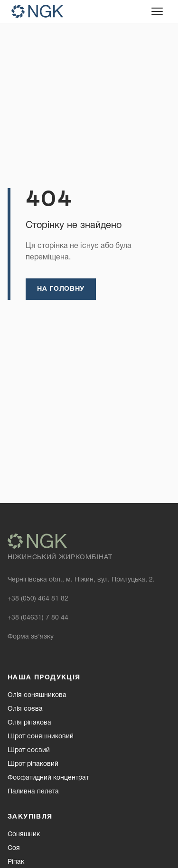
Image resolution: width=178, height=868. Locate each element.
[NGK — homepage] (37, 11)
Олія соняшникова (37, 695)
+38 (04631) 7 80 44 (38, 618)
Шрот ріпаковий (33, 764)
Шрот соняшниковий (41, 737)
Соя (14, 848)
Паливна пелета (33, 792)
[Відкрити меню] (157, 11)
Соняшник (24, 835)
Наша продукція (44, 678)
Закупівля (30, 817)
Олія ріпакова (29, 723)
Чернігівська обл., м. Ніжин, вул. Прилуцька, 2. (81, 580)
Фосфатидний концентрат (48, 778)
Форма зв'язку (31, 637)
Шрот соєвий (29, 750)
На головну (61, 289)
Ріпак (16, 862)
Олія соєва (25, 709)
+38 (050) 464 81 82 (38, 599)
